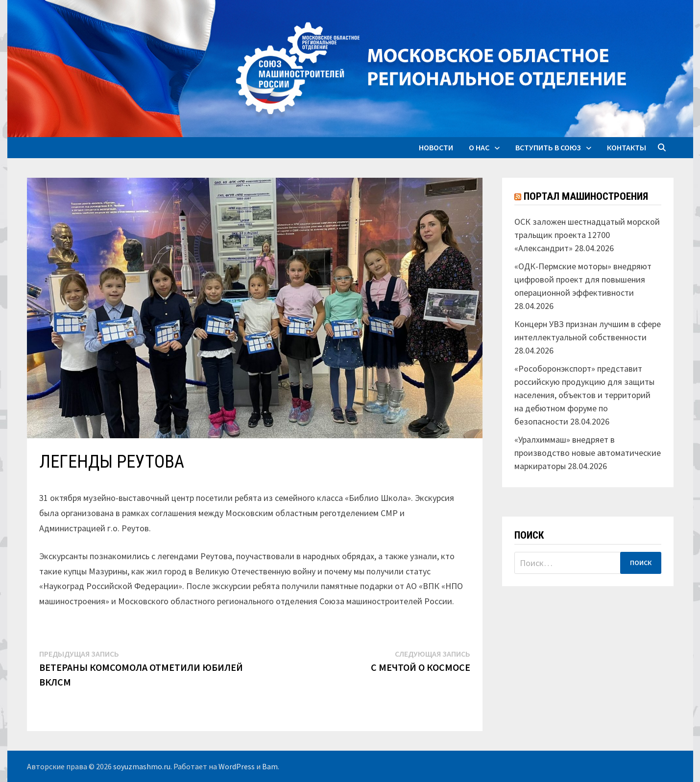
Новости (436, 147)
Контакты (627, 147)
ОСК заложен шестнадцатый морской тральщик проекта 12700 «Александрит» (587, 235)
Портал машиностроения (586, 196)
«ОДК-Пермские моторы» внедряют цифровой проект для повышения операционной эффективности (583, 279)
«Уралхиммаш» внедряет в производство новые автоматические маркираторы (588, 453)
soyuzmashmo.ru (142, 766)
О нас (479, 147)
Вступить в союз (548, 147)
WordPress (237, 766)
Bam (270, 766)
